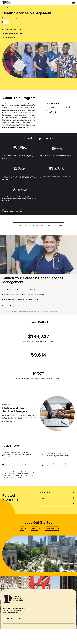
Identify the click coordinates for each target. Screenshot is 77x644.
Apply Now (51, 112)
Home (4, 8)
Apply (6, 22)
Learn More (7, 306)
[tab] (21, 226)
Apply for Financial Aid (52, 529)
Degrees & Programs (12, 8)
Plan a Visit (35, 529)
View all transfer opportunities (13, 211)
